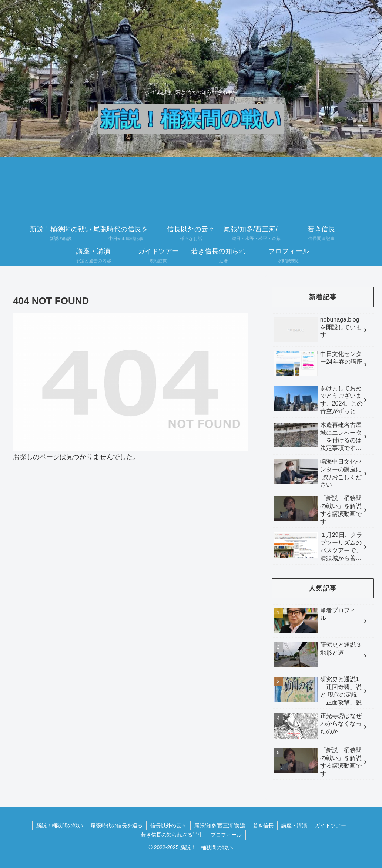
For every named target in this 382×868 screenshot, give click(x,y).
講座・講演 (294, 825)
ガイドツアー (331, 825)
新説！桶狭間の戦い (60, 825)
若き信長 (263, 825)
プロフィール (226, 835)
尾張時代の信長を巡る (117, 825)
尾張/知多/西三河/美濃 (220, 825)
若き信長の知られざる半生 (172, 835)
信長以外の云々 (168, 825)
